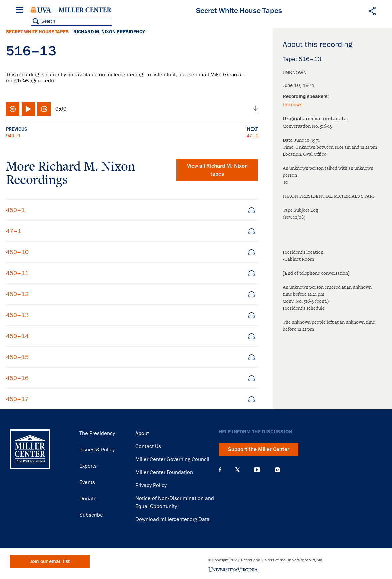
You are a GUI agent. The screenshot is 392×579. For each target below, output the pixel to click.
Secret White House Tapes (37, 32)
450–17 (17, 399)
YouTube (257, 470)
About (142, 433)
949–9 (13, 136)
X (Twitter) (237, 470)
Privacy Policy (151, 485)
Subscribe (91, 515)
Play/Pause (28, 109)
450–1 (15, 210)
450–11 (17, 273)
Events (87, 482)
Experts (88, 466)
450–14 (17, 336)
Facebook (220, 470)
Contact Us (148, 446)
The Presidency (97, 433)
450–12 (17, 294)
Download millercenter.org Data (172, 519)
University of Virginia (41, 10)
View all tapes (217, 170)
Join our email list (50, 561)
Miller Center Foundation (164, 472)
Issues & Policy (97, 450)
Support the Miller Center (259, 449)
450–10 (17, 252)
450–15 (17, 357)
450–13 (17, 315)
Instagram (277, 470)
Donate (88, 499)
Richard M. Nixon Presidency (109, 32)
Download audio (256, 109)
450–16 (17, 378)
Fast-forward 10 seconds (44, 109)
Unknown (292, 105)
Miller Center (85, 10)
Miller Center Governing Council (172, 459)
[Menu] (21, 11)
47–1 (252, 136)
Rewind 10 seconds (13, 109)
